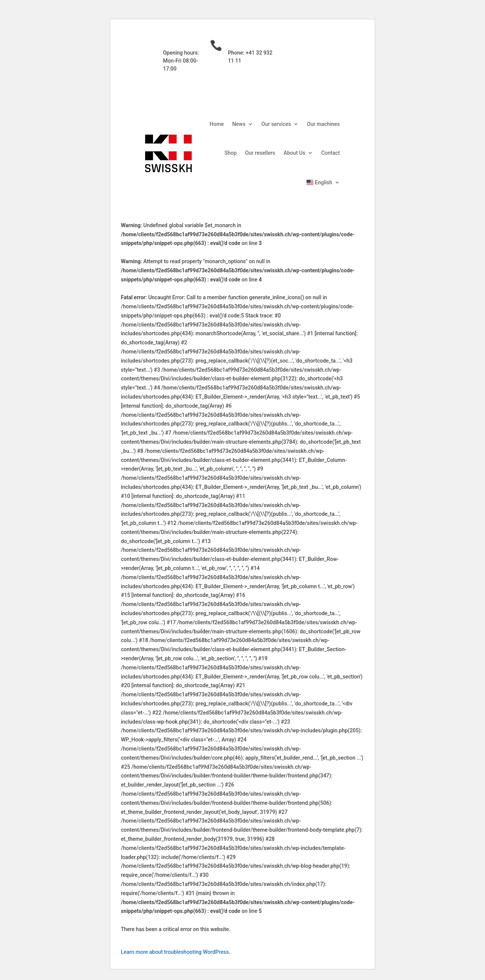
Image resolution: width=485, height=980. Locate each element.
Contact (331, 153)
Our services (276, 124)
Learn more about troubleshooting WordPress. (176, 952)
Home (217, 124)
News (239, 124)
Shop (231, 153)
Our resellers (260, 153)
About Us (294, 153)
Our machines (323, 124)
